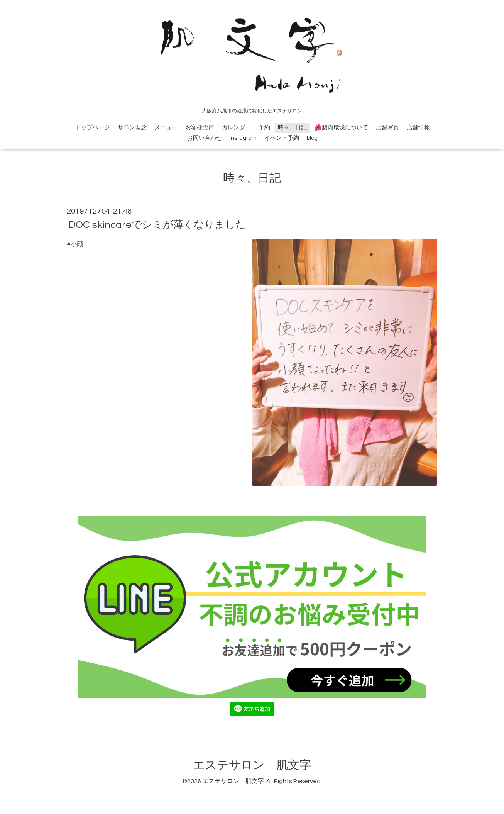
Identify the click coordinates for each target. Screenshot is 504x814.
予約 (264, 128)
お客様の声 (200, 128)
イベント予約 (282, 138)
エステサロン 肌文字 (252, 765)
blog (312, 138)
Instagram (243, 138)
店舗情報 (418, 128)
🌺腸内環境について (341, 128)
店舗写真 (387, 128)
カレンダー (236, 128)
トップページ (93, 128)
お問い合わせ (205, 138)
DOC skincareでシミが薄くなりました (157, 225)
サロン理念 (132, 128)
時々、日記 (292, 128)
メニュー (166, 128)
